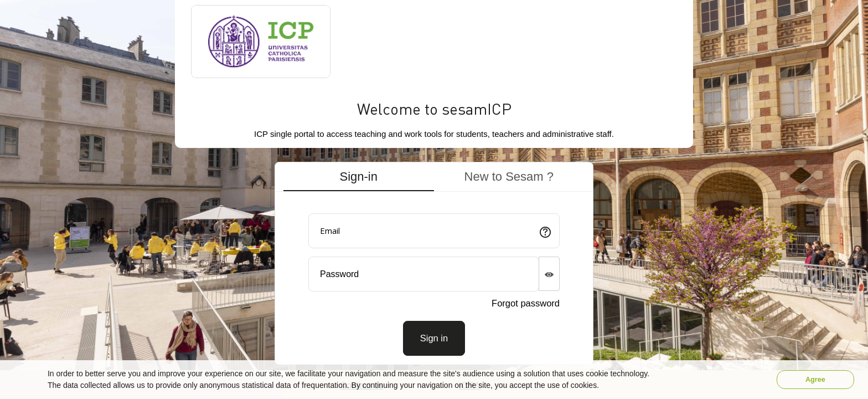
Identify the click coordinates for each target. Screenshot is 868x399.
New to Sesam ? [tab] (509, 177)
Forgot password (526, 303)
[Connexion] (434, 338)
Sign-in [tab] (359, 177)
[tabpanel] (434, 281)
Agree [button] (815, 380)
